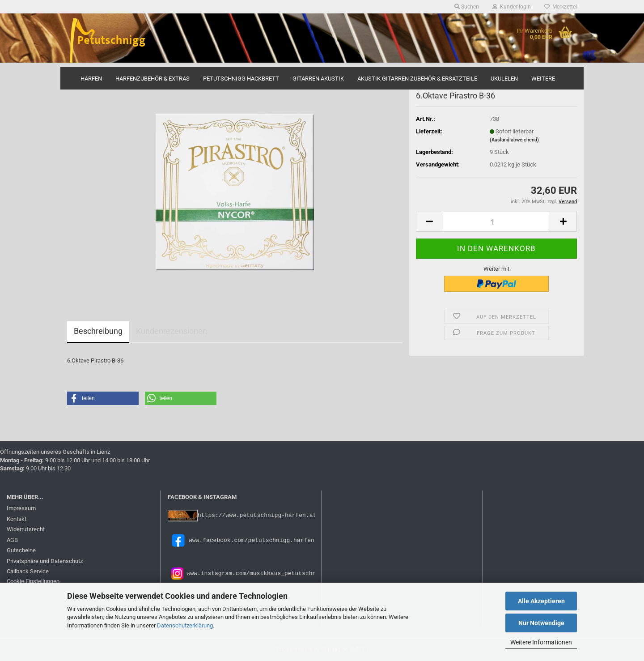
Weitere (543, 79)
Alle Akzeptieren (541, 601)
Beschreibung (98, 331)
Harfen (91, 79)
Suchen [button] (467, 7)
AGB (12, 540)
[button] (429, 222)
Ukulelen (504, 79)
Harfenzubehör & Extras (153, 79)
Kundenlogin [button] (512, 7)
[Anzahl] (496, 222)
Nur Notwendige (541, 623)
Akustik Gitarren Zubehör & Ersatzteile (417, 79)
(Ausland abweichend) (514, 140)
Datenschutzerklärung (185, 625)
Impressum (21, 508)
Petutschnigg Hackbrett (241, 79)
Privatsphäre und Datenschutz (45, 561)
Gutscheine (21, 550)
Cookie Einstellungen (33, 581)
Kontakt (17, 519)
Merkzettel (561, 7)
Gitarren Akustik (318, 79)
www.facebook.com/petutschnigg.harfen (241, 540)
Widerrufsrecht (26, 529)
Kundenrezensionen (172, 331)
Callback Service (28, 571)
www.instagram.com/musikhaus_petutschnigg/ (257, 573)
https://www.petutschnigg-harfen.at (257, 515)
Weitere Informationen (541, 642)
